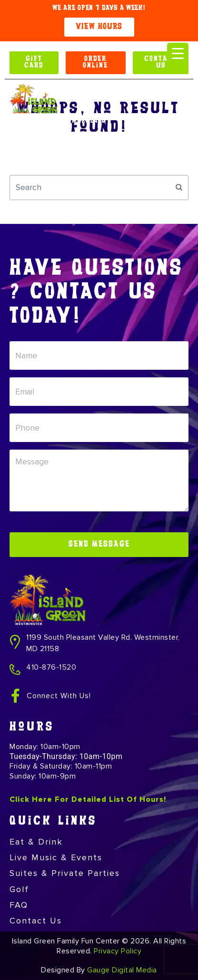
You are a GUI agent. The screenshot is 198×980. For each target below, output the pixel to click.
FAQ (19, 905)
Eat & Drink (36, 842)
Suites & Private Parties (65, 873)
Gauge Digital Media (122, 970)
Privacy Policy (118, 951)
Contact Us (36, 921)
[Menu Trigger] (178, 53)
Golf (19, 889)
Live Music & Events (56, 857)
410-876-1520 (51, 667)
